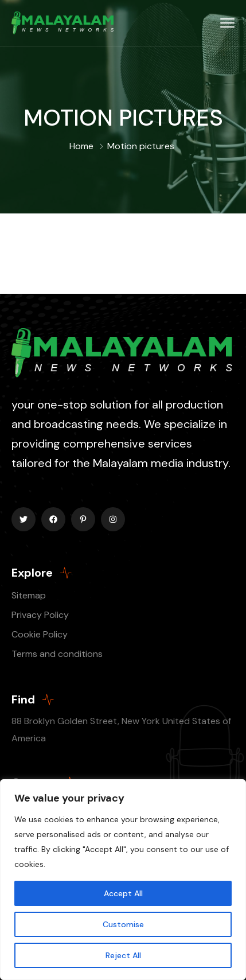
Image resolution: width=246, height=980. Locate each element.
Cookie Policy (40, 634)
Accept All (123, 893)
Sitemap (29, 595)
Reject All (123, 955)
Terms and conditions (57, 654)
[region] (123, 880)
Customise (123, 924)
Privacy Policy (40, 615)
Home (81, 146)
